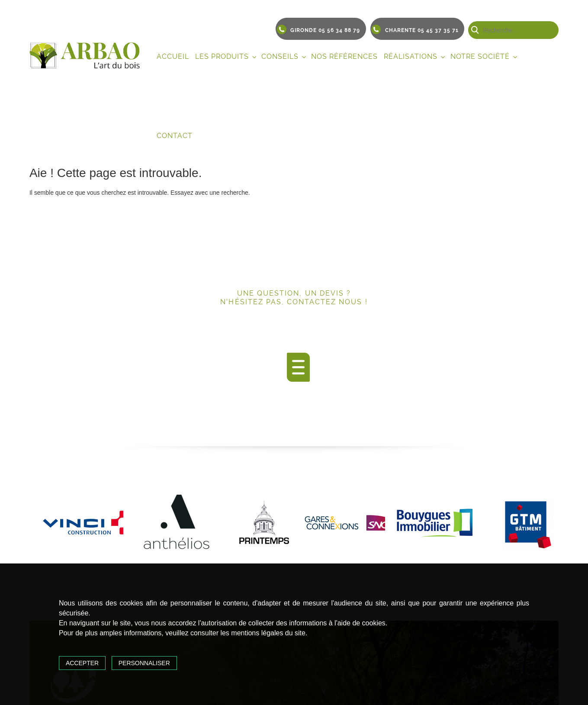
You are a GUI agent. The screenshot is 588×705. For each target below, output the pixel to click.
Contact (175, 136)
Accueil (173, 56)
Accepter (82, 663)
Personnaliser (144, 663)
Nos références (344, 56)
